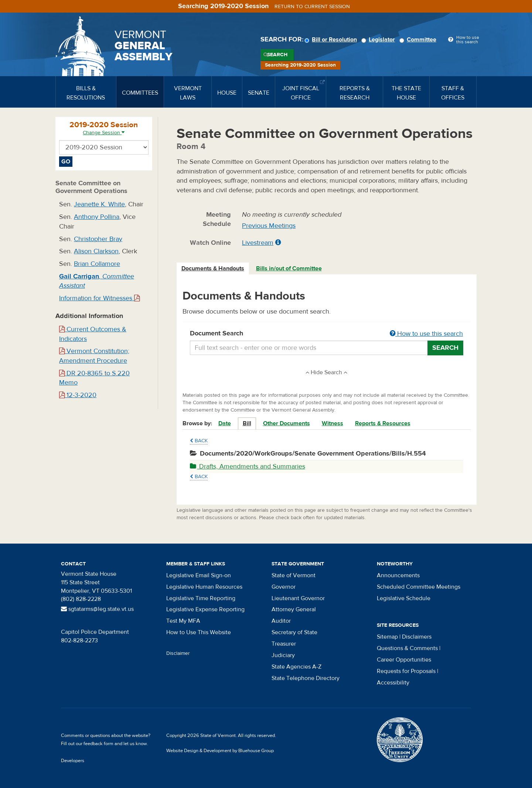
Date (225, 423)
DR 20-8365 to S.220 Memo (94, 378)
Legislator (379, 40)
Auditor (281, 621)
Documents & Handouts (213, 268)
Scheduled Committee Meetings (419, 587)
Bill (247, 423)
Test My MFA (183, 621)
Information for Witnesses (99, 298)
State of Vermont (294, 575)
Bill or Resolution (332, 40)
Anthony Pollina (97, 217)
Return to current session (312, 7)
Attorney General (294, 609)
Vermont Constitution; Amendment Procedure (94, 356)
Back (199, 441)
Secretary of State (294, 632)
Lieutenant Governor (298, 598)
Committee (419, 40)
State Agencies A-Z (296, 667)
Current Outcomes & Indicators (93, 334)
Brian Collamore (97, 264)
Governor (284, 587)
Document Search (327, 334)
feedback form (98, 744)
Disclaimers (417, 637)
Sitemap (387, 637)
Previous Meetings (269, 226)
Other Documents (287, 423)
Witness (332, 423)
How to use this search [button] (426, 334)
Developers (73, 761)
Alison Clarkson (96, 251)
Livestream (258, 243)
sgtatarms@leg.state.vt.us (97, 609)
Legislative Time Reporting (201, 598)
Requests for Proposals (406, 671)
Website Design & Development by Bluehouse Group (220, 751)
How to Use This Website (199, 632)
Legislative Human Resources (204, 587)
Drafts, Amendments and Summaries (248, 466)
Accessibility (393, 683)
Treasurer (284, 644)
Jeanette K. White (99, 204)
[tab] (213, 269)
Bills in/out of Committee (289, 268)
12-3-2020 (78, 395)
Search (277, 55)
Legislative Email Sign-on (199, 575)
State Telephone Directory (306, 678)
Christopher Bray (98, 239)
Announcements (398, 575)
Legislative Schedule (404, 598)
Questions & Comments (407, 648)
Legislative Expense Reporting (205, 609)
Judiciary (283, 655)
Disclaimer (178, 653)
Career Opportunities (404, 660)
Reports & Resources (383, 423)
